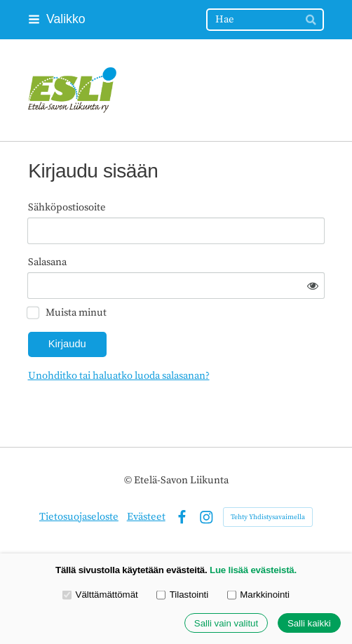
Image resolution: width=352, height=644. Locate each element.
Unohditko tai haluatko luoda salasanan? (119, 376)
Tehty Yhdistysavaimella (268, 517)
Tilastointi (182, 595)
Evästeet (146, 517)
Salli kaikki (309, 623)
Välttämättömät (100, 595)
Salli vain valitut (226, 623)
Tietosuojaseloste (79, 517)
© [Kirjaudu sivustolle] (129, 480)
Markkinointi (258, 595)
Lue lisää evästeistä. (253, 570)
